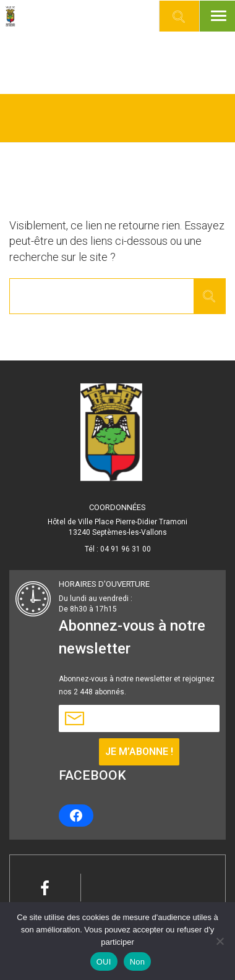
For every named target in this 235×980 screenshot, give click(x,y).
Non (138, 962)
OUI (104, 962)
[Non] (220, 941)
